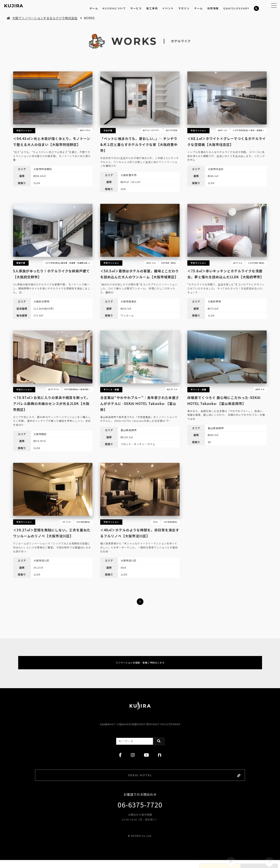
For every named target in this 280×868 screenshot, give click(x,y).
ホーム (94, 8)
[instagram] (133, 761)
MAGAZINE (123, 730)
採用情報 (213, 8)
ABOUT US (100, 730)
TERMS (198, 730)
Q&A (81, 730)
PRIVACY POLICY (172, 730)
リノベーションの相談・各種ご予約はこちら (140, 666)
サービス (136, 8)
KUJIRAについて (114, 8)
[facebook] (120, 761)
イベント (168, 8)
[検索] (256, 9)
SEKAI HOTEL (152, 782)
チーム (199, 8)
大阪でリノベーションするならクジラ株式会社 (42, 18)
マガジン (184, 8)
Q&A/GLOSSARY (236, 8)
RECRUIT (146, 730)
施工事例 (152, 8)
